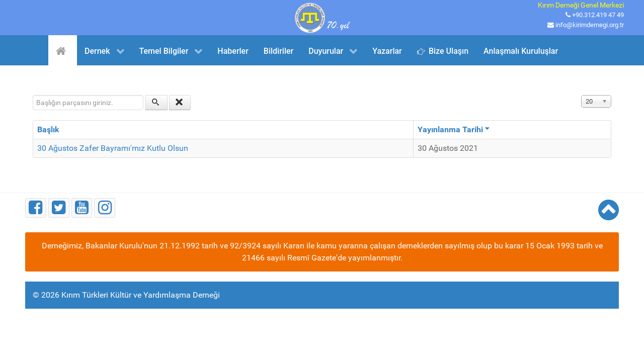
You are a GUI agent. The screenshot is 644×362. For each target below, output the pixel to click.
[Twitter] (59, 208)
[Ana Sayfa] (63, 50)
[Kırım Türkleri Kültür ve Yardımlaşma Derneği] (322, 17)
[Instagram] (105, 208)
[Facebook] (36, 208)
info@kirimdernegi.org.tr (590, 25)
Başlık (48, 129)
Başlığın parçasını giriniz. (33, 95)
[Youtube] (82, 208)
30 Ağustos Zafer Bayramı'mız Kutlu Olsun (113, 148)
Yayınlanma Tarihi (454, 129)
